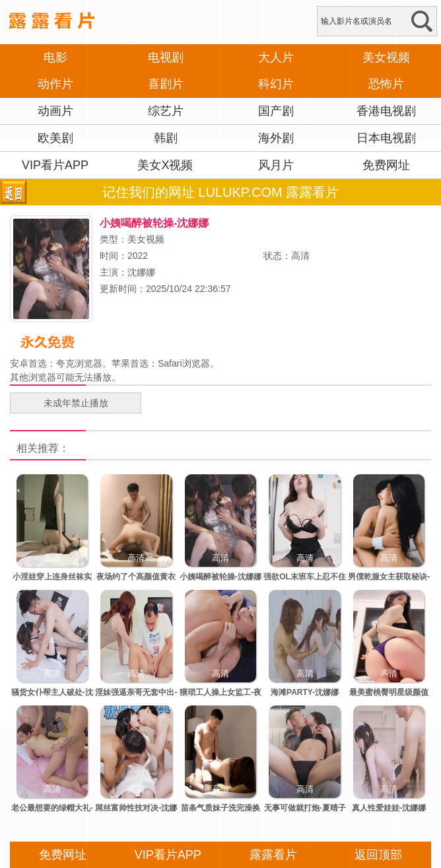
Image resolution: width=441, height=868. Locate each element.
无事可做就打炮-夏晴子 (305, 808)
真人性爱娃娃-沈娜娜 (389, 808)
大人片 (276, 57)
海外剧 (276, 138)
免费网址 (386, 165)
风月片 (276, 165)
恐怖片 (386, 84)
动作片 (55, 84)
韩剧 (166, 138)
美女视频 (386, 57)
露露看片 (273, 855)
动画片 (55, 111)
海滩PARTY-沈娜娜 (305, 692)
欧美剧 (55, 138)
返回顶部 (378, 855)
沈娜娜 (141, 272)
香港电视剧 (386, 111)
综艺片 (166, 111)
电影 (55, 57)
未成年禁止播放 (76, 403)
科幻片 (276, 84)
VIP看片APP (55, 165)
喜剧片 (166, 84)
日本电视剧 (386, 138)
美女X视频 (165, 165)
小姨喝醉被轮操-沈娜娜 (220, 577)
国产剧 (276, 111)
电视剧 (166, 57)
